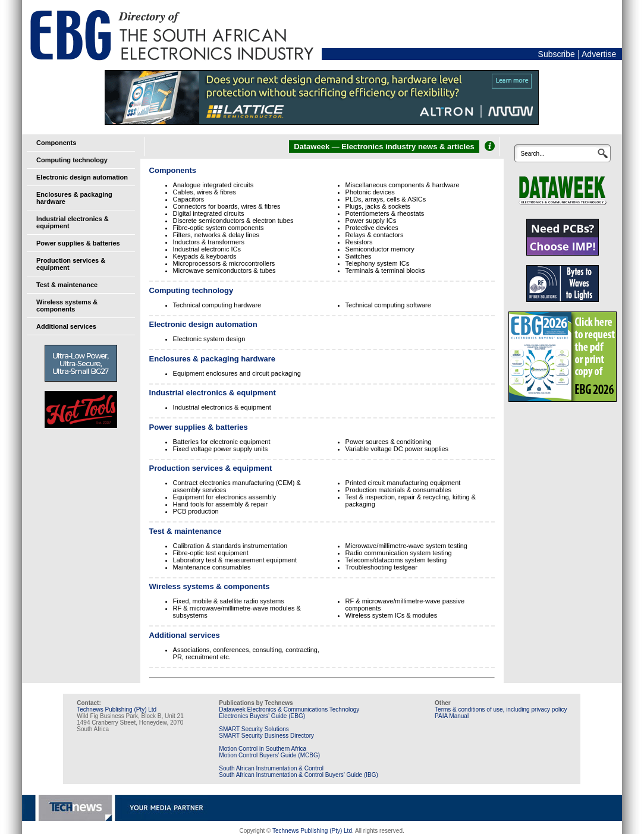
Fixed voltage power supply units (221, 449)
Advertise (599, 54)
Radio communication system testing (399, 553)
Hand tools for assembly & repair (221, 504)
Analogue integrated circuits (213, 185)
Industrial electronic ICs (207, 249)
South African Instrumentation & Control (271, 768)
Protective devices (372, 228)
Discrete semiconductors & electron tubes (233, 221)
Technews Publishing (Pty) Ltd (117, 709)
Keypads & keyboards (205, 256)
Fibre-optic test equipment (211, 553)
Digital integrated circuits (209, 213)
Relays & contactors (375, 235)
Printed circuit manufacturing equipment (403, 483)
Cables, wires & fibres (205, 192)
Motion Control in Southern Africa (263, 749)
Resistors (359, 242)
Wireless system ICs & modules (392, 615)
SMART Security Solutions (254, 729)
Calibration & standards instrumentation (230, 546)
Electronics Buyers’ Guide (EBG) (262, 716)
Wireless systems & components (67, 306)
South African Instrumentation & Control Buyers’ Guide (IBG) (299, 775)
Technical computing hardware (217, 305)
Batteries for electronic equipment (222, 442)
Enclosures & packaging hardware (212, 359)
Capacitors (189, 199)
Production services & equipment (211, 468)
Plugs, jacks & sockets (378, 206)
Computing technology (72, 160)
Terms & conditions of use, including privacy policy (501, 709)
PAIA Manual (452, 716)
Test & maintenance (67, 285)
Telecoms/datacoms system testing (396, 560)
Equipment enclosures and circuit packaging (237, 373)
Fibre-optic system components (219, 228)
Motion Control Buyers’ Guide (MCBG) (269, 755)
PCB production (196, 511)
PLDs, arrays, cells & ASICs (386, 199)
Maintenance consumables (212, 567)
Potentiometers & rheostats (385, 213)
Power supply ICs (371, 221)
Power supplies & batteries (78, 243)
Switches (359, 256)
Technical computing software (388, 305)
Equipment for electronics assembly (225, 497)
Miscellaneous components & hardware (403, 185)
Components (56, 143)
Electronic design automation (82, 177)
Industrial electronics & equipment (213, 393)
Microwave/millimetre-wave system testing (406, 546)
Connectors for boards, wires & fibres (227, 206)
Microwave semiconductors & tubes (224, 270)
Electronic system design (209, 339)
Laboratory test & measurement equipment (235, 560)
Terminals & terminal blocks (385, 270)
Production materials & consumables (399, 490)
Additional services (66, 326)
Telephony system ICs (378, 263)
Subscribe (557, 54)
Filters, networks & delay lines (216, 235)
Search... (532, 154)
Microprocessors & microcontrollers (224, 263)
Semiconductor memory (380, 249)
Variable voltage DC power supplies (397, 449)
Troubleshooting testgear (381, 567)
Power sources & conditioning (389, 442)
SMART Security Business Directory (266, 736)
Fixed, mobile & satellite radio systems (229, 601)
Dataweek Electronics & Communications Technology (289, 709)
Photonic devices (370, 192)
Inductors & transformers (209, 242)
